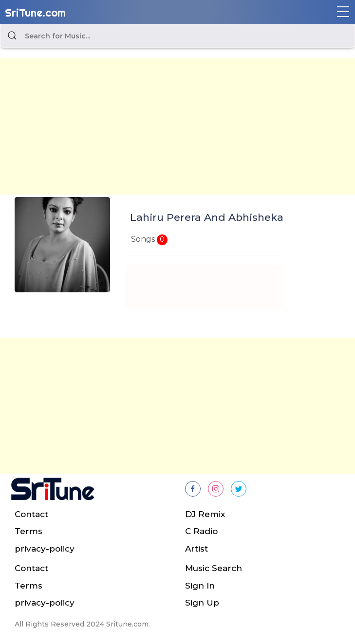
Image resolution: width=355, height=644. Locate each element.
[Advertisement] (177, 126)
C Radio (201, 531)
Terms (28, 531)
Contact (31, 514)
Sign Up (202, 603)
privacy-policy (45, 549)
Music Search (214, 568)
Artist (196, 549)
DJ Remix (205, 514)
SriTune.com (35, 13)
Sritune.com (127, 624)
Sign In (200, 586)
